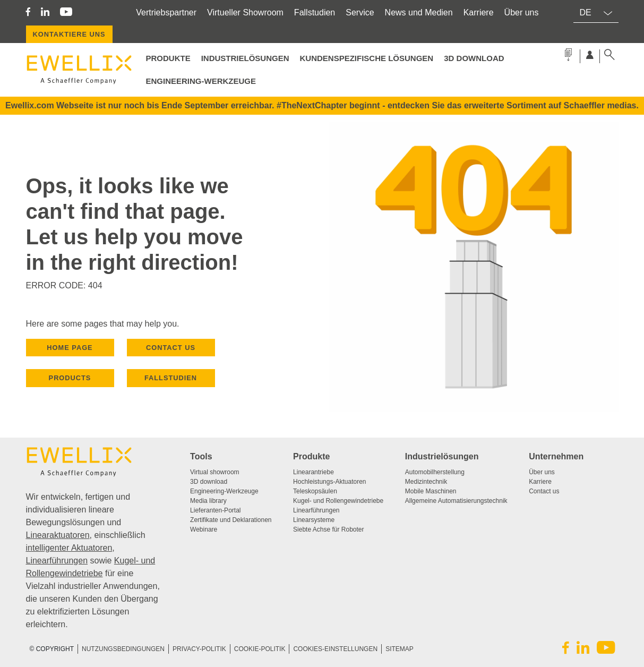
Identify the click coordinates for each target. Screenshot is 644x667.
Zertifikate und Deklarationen (231, 520)
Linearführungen (57, 561)
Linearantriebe (314, 472)
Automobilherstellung (435, 472)
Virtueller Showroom (245, 12)
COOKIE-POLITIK (260, 649)
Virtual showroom (214, 472)
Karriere (479, 12)
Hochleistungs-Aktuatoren (329, 482)
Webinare (204, 529)
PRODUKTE (168, 58)
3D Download (474, 58)
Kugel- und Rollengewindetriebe (338, 501)
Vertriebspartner (166, 12)
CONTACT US (171, 348)
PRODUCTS (70, 378)
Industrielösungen (245, 58)
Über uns (522, 12)
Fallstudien (315, 12)
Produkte (311, 456)
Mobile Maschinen (431, 491)
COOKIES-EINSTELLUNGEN (335, 649)
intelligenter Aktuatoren (69, 548)
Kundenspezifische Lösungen (367, 58)
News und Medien (419, 12)
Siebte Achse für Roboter (328, 529)
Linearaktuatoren (58, 535)
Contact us (544, 491)
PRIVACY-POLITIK (199, 649)
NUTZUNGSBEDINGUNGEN (123, 649)
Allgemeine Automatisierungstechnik (456, 501)
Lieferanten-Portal (215, 510)
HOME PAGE (70, 348)
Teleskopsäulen (315, 491)
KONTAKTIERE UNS (69, 34)
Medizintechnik (426, 482)
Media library (208, 501)
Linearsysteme (314, 520)
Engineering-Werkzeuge (201, 81)
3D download (209, 482)
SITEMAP (400, 649)
